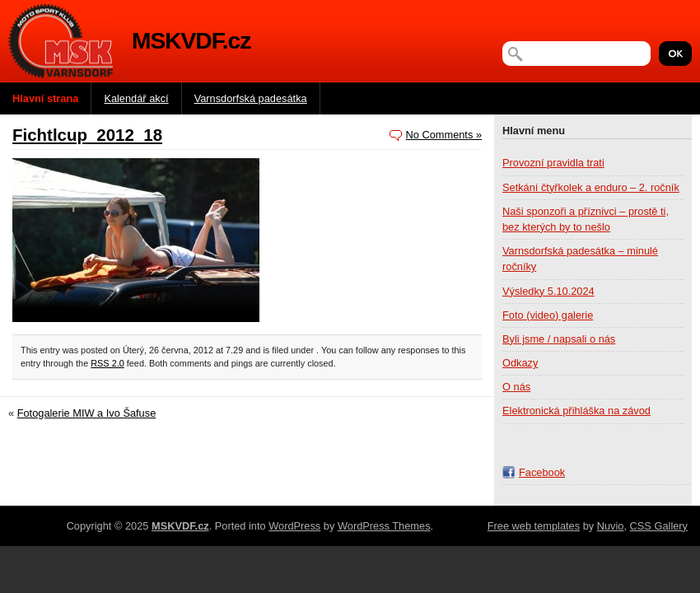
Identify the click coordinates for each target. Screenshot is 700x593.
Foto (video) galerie (548, 315)
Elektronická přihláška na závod (576, 411)
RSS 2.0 (107, 363)
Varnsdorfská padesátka (251, 98)
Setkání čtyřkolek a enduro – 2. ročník (591, 187)
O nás (516, 387)
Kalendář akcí (136, 98)
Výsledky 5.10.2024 (548, 291)
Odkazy (520, 363)
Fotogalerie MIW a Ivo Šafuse (87, 413)
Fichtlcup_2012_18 (87, 135)
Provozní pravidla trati (553, 163)
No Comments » (444, 135)
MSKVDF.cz (191, 41)
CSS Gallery (659, 526)
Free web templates (534, 526)
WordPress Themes (384, 526)
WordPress (294, 526)
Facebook (542, 472)
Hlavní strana (45, 98)
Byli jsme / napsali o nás (559, 339)
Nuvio (611, 526)
